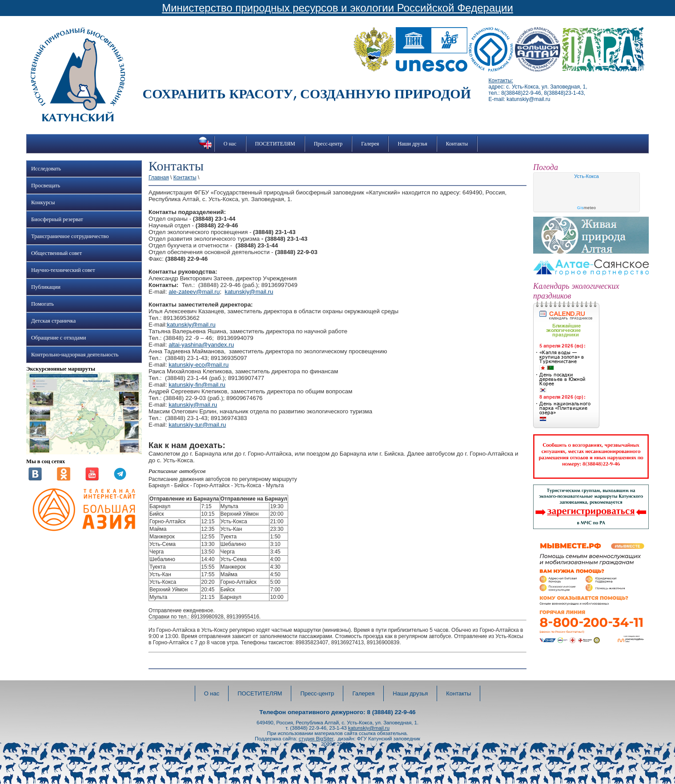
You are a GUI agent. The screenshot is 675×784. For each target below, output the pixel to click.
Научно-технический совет (63, 270)
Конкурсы (43, 202)
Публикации (46, 287)
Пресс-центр (328, 144)
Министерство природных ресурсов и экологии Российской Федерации (337, 8)
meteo (587, 208)
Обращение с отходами (58, 338)
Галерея (370, 144)
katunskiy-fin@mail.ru (197, 385)
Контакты (457, 144)
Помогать (42, 304)
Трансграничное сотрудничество (70, 236)
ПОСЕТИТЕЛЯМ (275, 144)
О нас (230, 144)
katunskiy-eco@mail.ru (199, 365)
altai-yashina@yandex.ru (201, 345)
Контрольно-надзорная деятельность (75, 355)
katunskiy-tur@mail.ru (197, 425)
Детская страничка (53, 321)
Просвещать (46, 186)
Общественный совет (56, 253)
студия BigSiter (316, 739)
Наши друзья (412, 144)
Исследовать (46, 169)
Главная (159, 178)
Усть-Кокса (586, 176)
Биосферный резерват (57, 219)
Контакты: (501, 81)
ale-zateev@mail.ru (194, 292)
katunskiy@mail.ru (249, 292)
